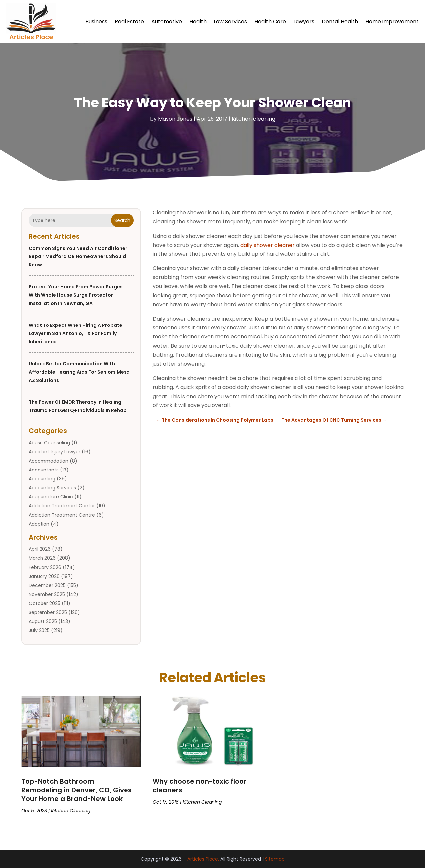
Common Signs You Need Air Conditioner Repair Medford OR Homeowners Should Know (78, 256)
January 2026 (44, 576)
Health (198, 21)
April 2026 (40, 549)
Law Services (230, 21)
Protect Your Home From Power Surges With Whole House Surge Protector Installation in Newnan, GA (76, 295)
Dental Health (340, 21)
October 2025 (44, 603)
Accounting (42, 479)
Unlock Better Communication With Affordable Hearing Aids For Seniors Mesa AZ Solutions (79, 372)
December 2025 (47, 585)
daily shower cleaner (267, 245)
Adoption (39, 524)
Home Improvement (392, 21)
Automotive (167, 21)
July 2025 (39, 630)
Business (96, 21)
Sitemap (275, 859)
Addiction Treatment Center (62, 506)
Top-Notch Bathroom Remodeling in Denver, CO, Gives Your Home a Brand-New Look (77, 790)
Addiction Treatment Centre (62, 515)
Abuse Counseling (49, 443)
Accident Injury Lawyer (54, 452)
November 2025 (47, 594)
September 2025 (48, 613)
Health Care (270, 21)
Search (122, 220)
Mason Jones (175, 119)
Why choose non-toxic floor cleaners (200, 786)
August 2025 (43, 621)
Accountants (44, 470)
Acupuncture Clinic (51, 497)
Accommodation (48, 461)
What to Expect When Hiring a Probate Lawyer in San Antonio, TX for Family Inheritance (75, 333)
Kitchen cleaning (254, 119)
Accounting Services (52, 488)
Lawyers (304, 21)
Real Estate (129, 21)
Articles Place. (203, 859)
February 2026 (45, 567)
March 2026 (42, 558)
